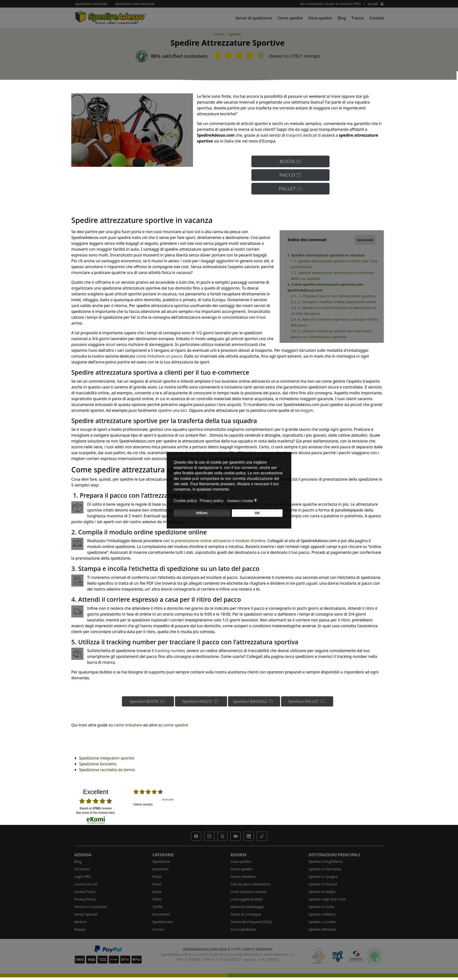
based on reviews (96, 808)
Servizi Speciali (86, 914)
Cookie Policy (85, 892)
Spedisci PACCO (201, 701)
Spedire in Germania (325, 869)
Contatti (377, 18)
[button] (196, 836)
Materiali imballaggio (247, 907)
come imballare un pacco (159, 356)
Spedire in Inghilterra (325, 861)
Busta (157, 892)
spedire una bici (172, 410)
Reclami (81, 922)
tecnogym (304, 410)
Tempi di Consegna (246, 914)
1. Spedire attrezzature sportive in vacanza (326, 255)
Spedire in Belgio (322, 892)
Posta (157, 877)
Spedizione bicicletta (98, 764)
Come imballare (243, 877)
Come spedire (290, 18)
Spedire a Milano (322, 914)
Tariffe (157, 907)
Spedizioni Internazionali (135, 4)
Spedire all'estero (322, 929)
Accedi (373, 4)
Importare (160, 869)
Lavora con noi (86, 884)
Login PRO (82, 877)
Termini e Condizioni (91, 907)
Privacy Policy (85, 899)
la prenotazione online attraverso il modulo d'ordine (218, 541)
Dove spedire (320, 18)
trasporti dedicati (302, 135)
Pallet (157, 899)
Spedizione (161, 861)
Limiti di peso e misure (248, 892)
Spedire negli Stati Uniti (327, 899)
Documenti (161, 914)
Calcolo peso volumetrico (251, 884)
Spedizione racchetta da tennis (107, 770)
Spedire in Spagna (323, 877)
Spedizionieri (163, 922)
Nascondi (365, 240)
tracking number (169, 651)
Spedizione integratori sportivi (107, 758)
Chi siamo (82, 869)
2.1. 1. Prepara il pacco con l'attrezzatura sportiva (333, 296)
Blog (342, 18)
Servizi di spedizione (254, 18)
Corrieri (158, 929)
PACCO (290, 175)
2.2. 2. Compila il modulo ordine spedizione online (334, 302)
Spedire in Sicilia (321, 907)
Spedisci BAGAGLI (254, 701)
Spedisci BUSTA (148, 701)
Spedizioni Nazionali (91, 4)
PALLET (290, 189)
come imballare (128, 725)
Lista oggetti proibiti (247, 899)
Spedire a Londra (322, 922)
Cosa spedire (241, 861)
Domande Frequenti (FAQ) (251, 922)
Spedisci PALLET (307, 701)
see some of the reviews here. (96, 813)
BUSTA (290, 161)
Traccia (357, 18)
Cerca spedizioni (243, 929)
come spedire (176, 725)
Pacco (157, 884)
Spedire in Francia (323, 884)
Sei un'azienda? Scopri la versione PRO (330, 4)
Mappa (80, 929)
